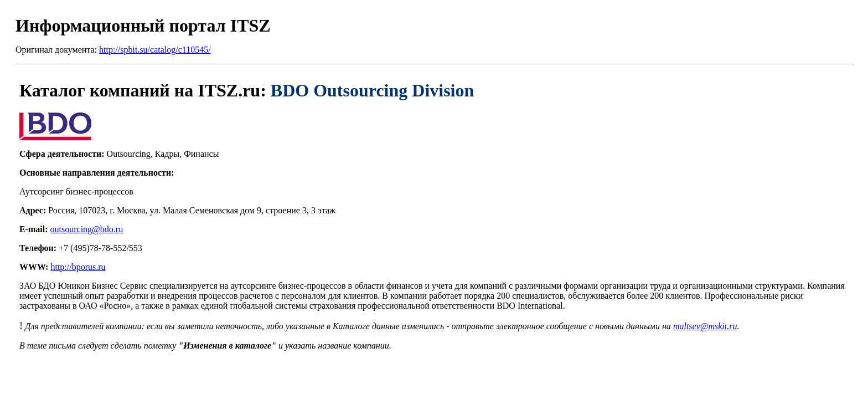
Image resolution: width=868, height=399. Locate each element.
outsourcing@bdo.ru (87, 229)
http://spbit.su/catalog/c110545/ (155, 50)
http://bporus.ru (78, 267)
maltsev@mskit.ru (705, 326)
